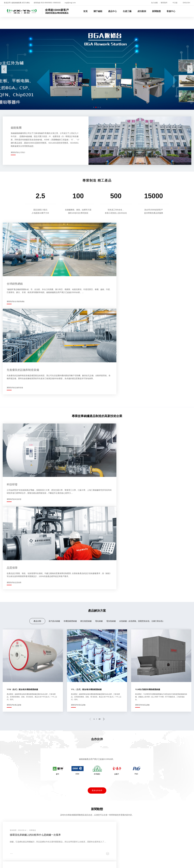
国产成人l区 (125, 847)
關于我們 (6, 757)
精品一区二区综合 (17, 858)
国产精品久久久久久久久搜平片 (170, 858)
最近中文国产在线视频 (181, 861)
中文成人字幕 (85, 855)
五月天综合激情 (69, 855)
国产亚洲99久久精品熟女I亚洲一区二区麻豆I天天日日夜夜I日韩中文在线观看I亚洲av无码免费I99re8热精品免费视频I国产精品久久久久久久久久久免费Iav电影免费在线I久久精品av (85, 835)
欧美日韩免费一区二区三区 (21, 844)
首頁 (85, 11)
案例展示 (101, 775)
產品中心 (112, 11)
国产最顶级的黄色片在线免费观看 (109, 855)
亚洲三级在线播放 (85, 858)
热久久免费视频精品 (100, 841)
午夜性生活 (79, 849)
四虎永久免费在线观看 (90, 847)
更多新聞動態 (97, 680)
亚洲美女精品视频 (64, 849)
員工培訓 (6, 794)
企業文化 (6, 782)
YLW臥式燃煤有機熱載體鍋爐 (148, 499)
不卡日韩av (147, 841)
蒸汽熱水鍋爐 (54, 431)
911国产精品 (71, 861)
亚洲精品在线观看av (50, 864)
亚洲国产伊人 (15, 861)
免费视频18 (50, 858)
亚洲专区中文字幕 (145, 858)
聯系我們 (164, 3)
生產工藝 (127, 11)
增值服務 (163, 772)
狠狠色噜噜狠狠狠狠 (130, 841)
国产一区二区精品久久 (159, 847)
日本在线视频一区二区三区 (91, 861)
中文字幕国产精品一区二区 (13, 864)
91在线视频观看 (161, 861)
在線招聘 (163, 775)
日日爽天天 (33, 864)
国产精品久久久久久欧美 (139, 861)
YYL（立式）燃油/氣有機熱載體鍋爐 (86, 499)
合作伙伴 (101, 772)
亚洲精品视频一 (110, 847)
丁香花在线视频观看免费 (46, 841)
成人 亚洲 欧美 (139, 847)
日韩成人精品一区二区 (32, 849)
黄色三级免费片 (43, 844)
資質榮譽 (6, 778)
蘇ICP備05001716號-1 (81, 806)
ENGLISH (186, 3)
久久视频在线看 (43, 838)
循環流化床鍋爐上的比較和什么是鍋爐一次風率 (36, 645)
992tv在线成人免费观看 (18, 855)
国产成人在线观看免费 (178, 841)
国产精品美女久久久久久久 (167, 864)
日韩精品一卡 (146, 864)
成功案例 (142, 11)
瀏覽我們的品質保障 (110, 393)
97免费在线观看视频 (27, 866)
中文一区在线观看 (47, 866)
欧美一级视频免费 (51, 855)
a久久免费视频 (90, 864)
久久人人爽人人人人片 (107, 858)
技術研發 (6, 785)
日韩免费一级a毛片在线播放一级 (102, 844)
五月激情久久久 (127, 844)
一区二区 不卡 (11, 852)
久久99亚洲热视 (56, 861)
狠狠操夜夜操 (143, 844)
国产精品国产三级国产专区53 (74, 841)
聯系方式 (163, 782)
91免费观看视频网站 (109, 864)
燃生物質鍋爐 (86, 431)
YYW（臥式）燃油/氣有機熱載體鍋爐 (22, 499)
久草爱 (74, 847)
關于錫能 (98, 11)
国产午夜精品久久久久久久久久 (35, 852)
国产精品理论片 (128, 849)
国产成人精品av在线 (116, 861)
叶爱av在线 (160, 841)
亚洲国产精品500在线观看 (161, 855)
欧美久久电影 (112, 849)
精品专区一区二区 (122, 838)
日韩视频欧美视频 (160, 838)
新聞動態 (156, 11)
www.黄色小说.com (66, 858)
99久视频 (186, 864)
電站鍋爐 (99, 431)
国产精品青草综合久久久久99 (27, 847)
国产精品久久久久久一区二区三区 (83, 838)
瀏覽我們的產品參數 (14, 514)
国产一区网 (36, 855)
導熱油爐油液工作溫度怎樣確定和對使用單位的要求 (135, 645)
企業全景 (6, 775)
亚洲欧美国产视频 (141, 838)
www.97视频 (58, 844)
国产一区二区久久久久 (62, 852)
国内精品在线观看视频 (147, 852)
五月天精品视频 (26, 838)
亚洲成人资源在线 (95, 849)
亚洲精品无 (181, 855)
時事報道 (132, 772)
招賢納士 (24, 757)
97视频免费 (157, 844)
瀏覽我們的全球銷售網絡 (16, 292)
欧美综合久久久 (35, 858)
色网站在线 (106, 838)
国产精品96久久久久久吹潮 (56, 847)
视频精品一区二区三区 (113, 852)
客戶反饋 (163, 778)
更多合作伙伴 (97, 600)
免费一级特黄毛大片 (71, 864)
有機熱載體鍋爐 (70, 431)
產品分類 (37, 431)
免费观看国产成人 (129, 864)
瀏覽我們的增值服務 (121, 728)
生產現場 (69, 772)
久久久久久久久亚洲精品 (171, 852)
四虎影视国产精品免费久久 (88, 852)
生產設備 (69, 775)
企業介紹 (6, 772)
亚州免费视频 (58, 838)
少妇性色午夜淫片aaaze (35, 861)
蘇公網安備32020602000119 (110, 806)
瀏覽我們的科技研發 (14, 393)
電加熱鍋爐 (111, 431)
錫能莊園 (6, 791)
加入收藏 (154, 3)
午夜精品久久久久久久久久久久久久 (155, 849)
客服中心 (171, 11)
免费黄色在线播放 (172, 844)
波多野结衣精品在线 (137, 855)
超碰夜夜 (115, 841)
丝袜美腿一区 (178, 847)
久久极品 (49, 849)
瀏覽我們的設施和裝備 (111, 292)
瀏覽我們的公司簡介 (18, 152)
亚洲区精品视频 (127, 858)
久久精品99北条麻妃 (75, 844)
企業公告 (132, 775)
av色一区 (130, 852)
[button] (190, 69)
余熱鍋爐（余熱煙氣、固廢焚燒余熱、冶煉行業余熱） (142, 431)
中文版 (175, 3)
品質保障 (69, 778)
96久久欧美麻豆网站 (23, 841)
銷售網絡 (6, 788)
